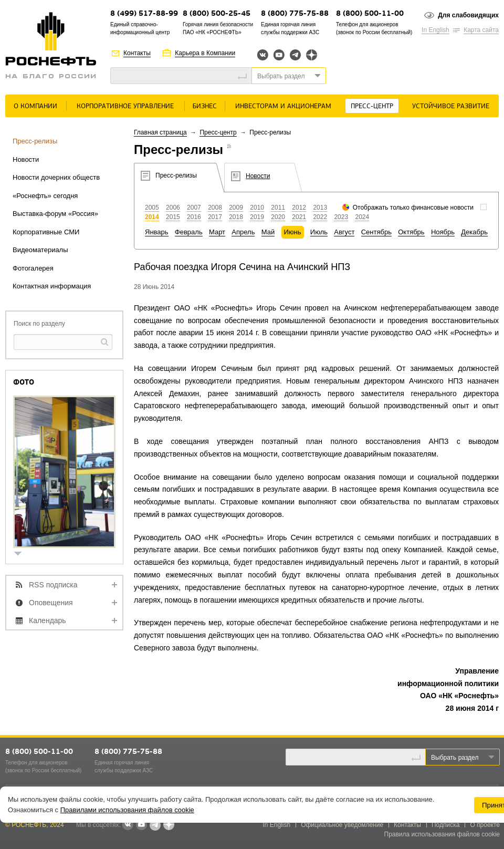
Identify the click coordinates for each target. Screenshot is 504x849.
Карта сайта (481, 30)
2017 (215, 217)
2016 (194, 217)
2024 (362, 217)
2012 (299, 208)
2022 (320, 217)
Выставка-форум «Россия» (55, 214)
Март (217, 232)
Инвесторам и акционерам (283, 106)
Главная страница (160, 132)
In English (435, 30)
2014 (152, 217)
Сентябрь (376, 232)
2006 (173, 208)
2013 (320, 208)
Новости (26, 159)
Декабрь (474, 232)
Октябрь (411, 232)
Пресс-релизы (35, 141)
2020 (278, 217)
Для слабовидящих (468, 15)
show (22, 555)
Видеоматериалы (40, 250)
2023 (341, 217)
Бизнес (205, 106)
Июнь (293, 232)
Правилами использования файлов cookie (127, 810)
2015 (173, 217)
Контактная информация (52, 286)
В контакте (128, 825)
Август (344, 232)
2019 (257, 217)
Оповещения (51, 603)
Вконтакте (263, 55)
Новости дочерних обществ (56, 177)
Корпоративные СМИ (46, 232)
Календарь (48, 620)
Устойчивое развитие (451, 106)
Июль (319, 232)
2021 (299, 217)
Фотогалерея (33, 268)
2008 (215, 208)
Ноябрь (443, 232)
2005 (152, 208)
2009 (236, 208)
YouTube (279, 55)
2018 (236, 217)
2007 (194, 208)
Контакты (137, 53)
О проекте (485, 825)
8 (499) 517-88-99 (144, 14)
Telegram (295, 55)
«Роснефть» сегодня (45, 196)
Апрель (243, 232)
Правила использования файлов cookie (442, 834)
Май (268, 232)
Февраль (189, 232)
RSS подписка (53, 585)
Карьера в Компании (205, 53)
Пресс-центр (372, 106)
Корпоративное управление (125, 106)
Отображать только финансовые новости (413, 208)
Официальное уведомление (342, 825)
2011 (278, 208)
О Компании (35, 106)
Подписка (445, 825)
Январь (157, 232)
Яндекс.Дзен (312, 55)
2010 (257, 208)
